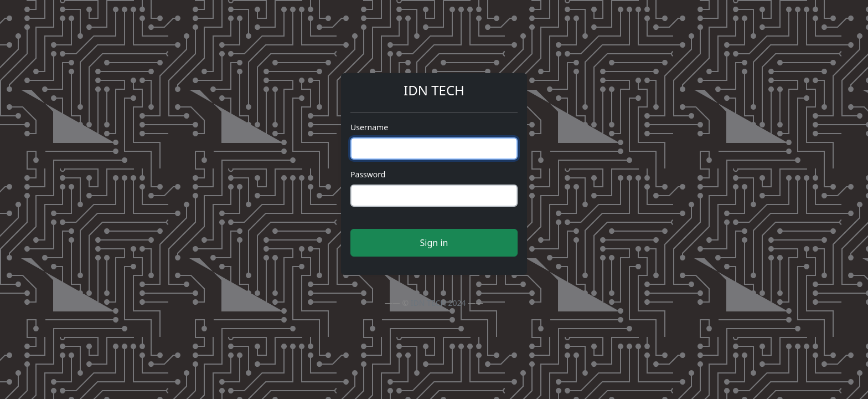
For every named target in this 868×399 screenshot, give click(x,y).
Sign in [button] (434, 243)
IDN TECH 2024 (438, 303)
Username (369, 127)
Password (368, 174)
